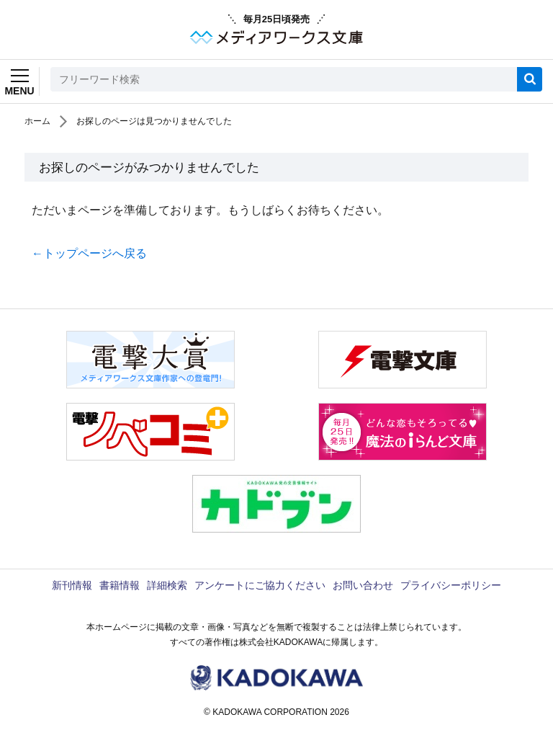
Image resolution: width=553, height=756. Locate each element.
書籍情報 (120, 585)
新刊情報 (72, 585)
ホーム (37, 121)
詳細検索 (167, 585)
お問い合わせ (363, 585)
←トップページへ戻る (89, 253)
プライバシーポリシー (451, 585)
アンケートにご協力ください (260, 585)
